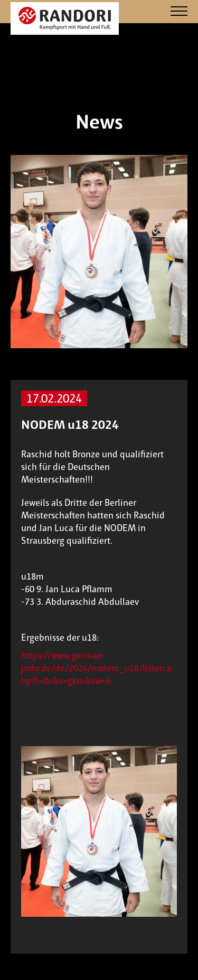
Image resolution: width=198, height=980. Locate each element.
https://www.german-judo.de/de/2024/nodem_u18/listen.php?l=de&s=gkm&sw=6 (97, 668)
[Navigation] (179, 12)
